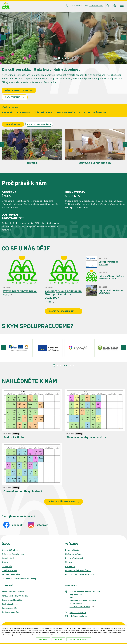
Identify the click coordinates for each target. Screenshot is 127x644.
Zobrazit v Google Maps (80, 607)
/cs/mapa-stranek (115, 6)
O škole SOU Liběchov (11, 550)
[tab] (59, 58)
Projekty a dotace (9, 571)
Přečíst (22, 294)
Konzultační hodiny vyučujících (15, 596)
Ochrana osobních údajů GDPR (78, 571)
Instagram (42, 525)
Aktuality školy (8, 558)
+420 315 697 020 (74, 6)
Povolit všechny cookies (79, 639)
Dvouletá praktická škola (39, 124)
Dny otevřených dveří (74, 558)
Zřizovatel (70, 562)
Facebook (17, 525)
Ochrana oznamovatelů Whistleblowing (19, 579)
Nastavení (59, 639)
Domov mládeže (72, 550)
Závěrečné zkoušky (10, 604)
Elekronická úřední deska (13, 575)
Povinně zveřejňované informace (79, 575)
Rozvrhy (5, 562)
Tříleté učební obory (13, 124)
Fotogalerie (7, 566)
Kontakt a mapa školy (11, 612)
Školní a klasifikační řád (12, 600)
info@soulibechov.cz (95, 5)
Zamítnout (43, 639)
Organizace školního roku (13, 554)
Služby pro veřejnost (74, 554)
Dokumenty (70, 566)
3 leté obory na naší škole (13, 592)
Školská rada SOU (9, 608)
